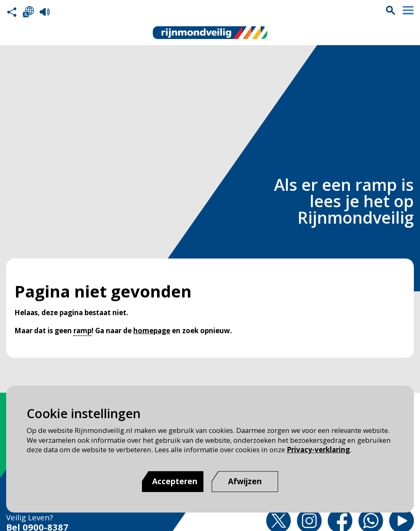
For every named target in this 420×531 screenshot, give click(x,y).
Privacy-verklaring (318, 450)
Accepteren (175, 481)
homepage (152, 331)
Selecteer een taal (28, 12)
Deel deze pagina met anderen (12, 12)
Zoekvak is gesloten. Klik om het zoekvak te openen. (390, 10)
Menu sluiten (408, 10)
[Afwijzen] (245, 482)
